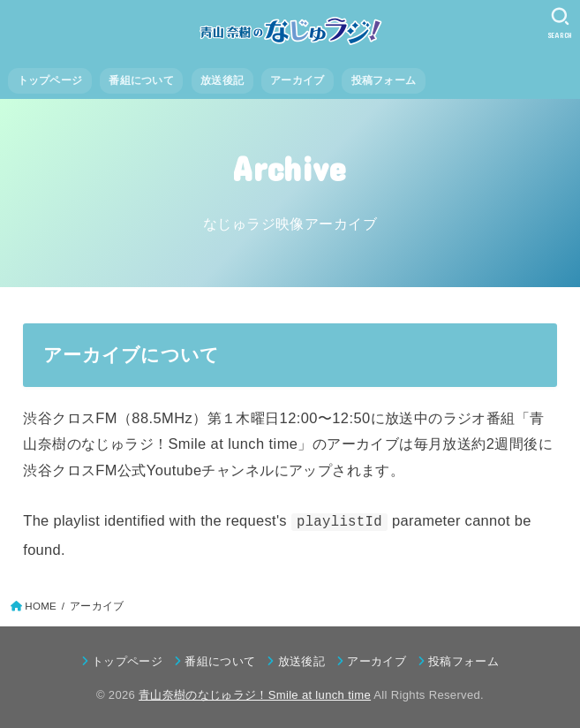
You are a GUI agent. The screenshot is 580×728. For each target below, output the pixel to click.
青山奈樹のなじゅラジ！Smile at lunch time (255, 695)
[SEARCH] (560, 23)
